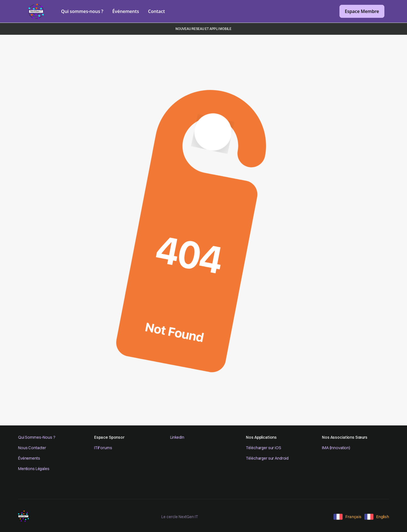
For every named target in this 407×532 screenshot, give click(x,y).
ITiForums (103, 448)
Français (353, 517)
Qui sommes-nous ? (82, 11)
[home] (36, 11)
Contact (157, 11)
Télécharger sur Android (267, 458)
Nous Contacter (32, 448)
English (383, 517)
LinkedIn (177, 437)
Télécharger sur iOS (263, 448)
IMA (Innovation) (336, 448)
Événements (125, 11)
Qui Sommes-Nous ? (37, 437)
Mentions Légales (34, 469)
